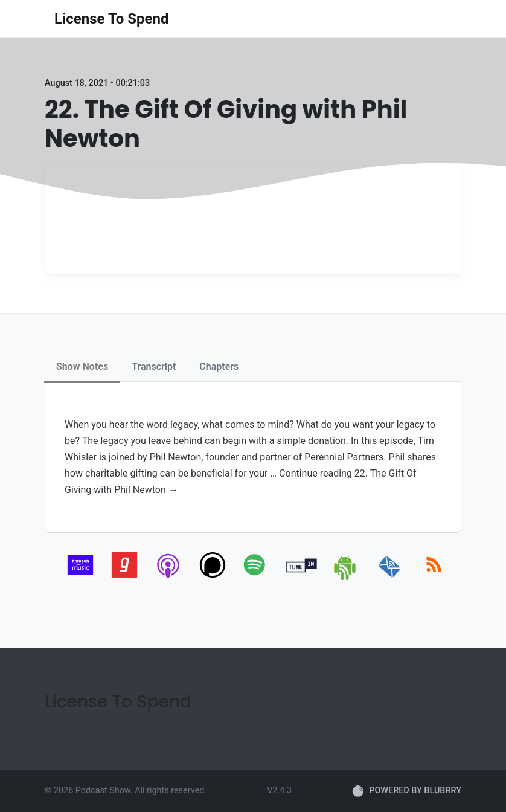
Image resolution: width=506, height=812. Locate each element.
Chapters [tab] (219, 366)
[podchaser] (213, 578)
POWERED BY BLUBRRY (407, 791)
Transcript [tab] (154, 366)
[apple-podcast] (169, 578)
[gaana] (125, 578)
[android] (346, 578)
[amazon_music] (81, 578)
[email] (390, 578)
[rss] (434, 578)
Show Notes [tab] (82, 366)
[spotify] (257, 578)
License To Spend (111, 19)
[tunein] (302, 578)
